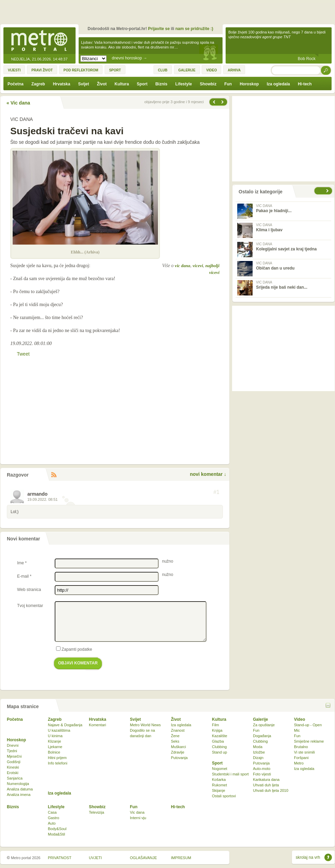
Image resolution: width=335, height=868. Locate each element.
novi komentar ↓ (208, 474)
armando (37, 494)
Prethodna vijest (223, 102)
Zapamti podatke (74, 649)
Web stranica (29, 590)
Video (299, 719)
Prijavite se (159, 29)
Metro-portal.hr (39, 41)
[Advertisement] (169, 14)
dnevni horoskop (129, 58)
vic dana (182, 266)
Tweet (23, 354)
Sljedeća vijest (214, 102)
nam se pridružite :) (194, 29)
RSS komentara (54, 475)
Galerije (260, 719)
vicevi (198, 266)
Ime (22, 563)
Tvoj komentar (30, 606)
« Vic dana (18, 103)
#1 (216, 492)
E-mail (24, 576)
